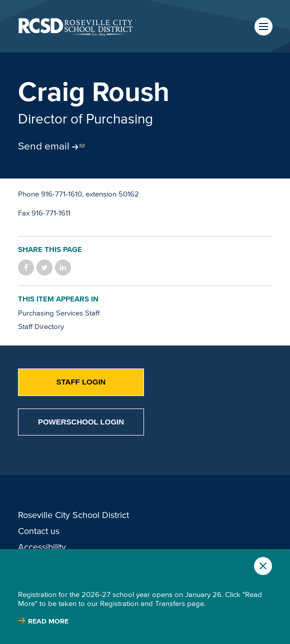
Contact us (39, 531)
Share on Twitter (44, 267)
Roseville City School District (73, 515)
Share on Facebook (26, 267)
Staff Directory (41, 326)
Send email (44, 145)
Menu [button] (263, 26)
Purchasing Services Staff (59, 313)
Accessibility (42, 547)
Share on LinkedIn (63, 267)
